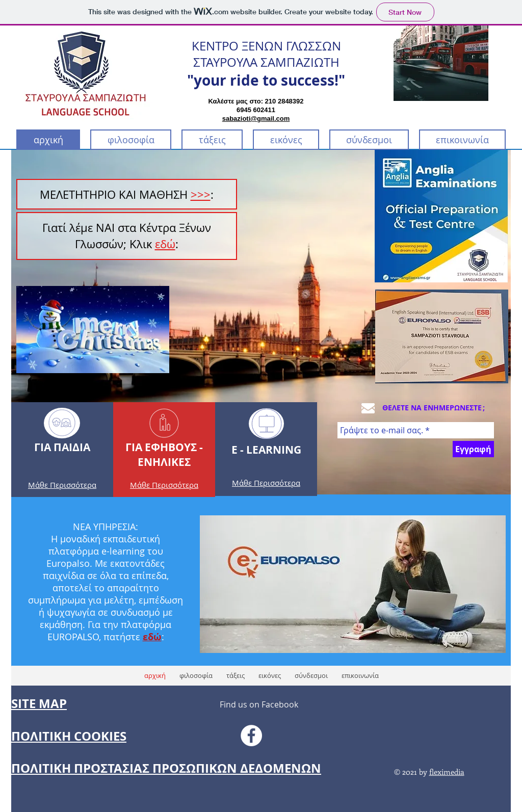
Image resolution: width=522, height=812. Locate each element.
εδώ (165, 244)
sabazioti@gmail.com (256, 119)
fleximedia (447, 772)
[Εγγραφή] (473, 449)
